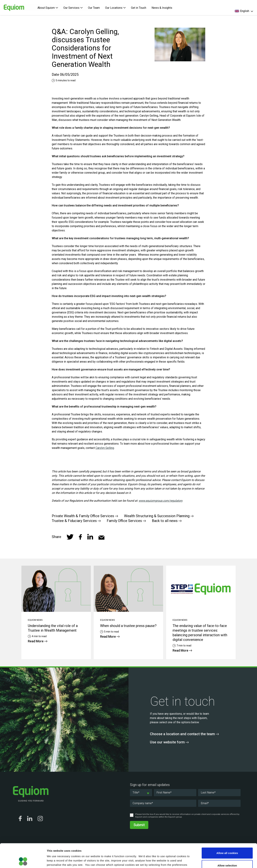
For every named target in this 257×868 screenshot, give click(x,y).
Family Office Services (126, 521)
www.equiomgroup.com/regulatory (161, 501)
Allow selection (227, 843)
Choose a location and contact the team (184, 734)
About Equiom (48, 8)
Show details (187, 861)
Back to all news (167, 521)
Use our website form (169, 742)
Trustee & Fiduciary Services (76, 521)
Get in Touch (139, 8)
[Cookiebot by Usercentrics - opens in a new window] (23, 861)
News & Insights (162, 8)
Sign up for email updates (150, 785)
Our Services (73, 8)
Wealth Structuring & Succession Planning (159, 516)
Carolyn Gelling (105, 448)
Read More (38, 641)
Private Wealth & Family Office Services (85, 516)
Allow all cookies (227, 830)
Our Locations (115, 8)
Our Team (94, 8)
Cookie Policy (115, 847)
